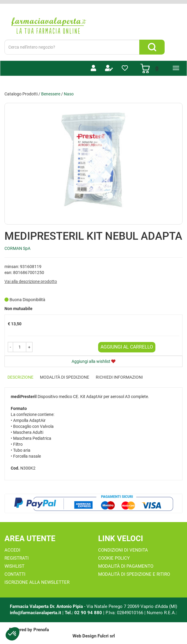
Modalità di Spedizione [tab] (65, 377)
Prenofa (41, 630)
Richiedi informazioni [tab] (119, 377)
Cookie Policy (114, 558)
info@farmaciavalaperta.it (35, 613)
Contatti (15, 574)
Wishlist (14, 566)
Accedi (12, 550)
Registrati (17, 558)
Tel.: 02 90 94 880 (84, 613)
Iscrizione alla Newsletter (37, 582)
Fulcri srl (106, 636)
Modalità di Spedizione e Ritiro (134, 574)
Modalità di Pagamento (126, 566)
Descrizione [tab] (20, 377)
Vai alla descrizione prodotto (31, 281)
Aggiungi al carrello (127, 347)
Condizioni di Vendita (123, 550)
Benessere (51, 94)
